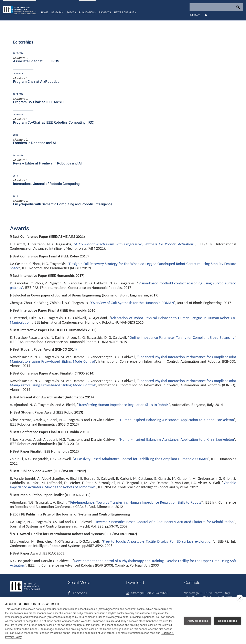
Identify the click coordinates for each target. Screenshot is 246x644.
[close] (240, 598)
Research (57, 12)
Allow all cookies (198, 620)
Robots (71, 12)
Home (45, 12)
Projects (105, 12)
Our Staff (195, 15)
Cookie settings (227, 620)
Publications (87, 12)
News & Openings (125, 12)
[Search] (216, 7)
